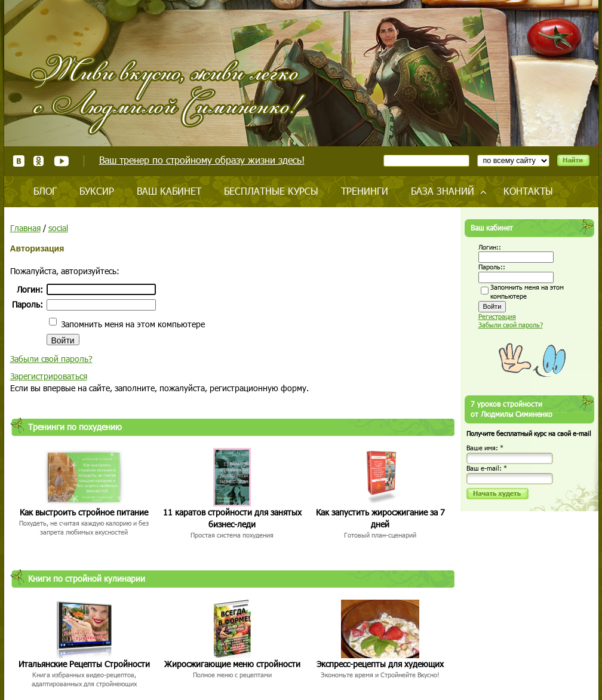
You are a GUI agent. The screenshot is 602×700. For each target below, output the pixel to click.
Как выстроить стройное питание (84, 512)
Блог (45, 191)
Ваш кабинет (169, 191)
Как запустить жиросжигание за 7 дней (380, 518)
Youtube (61, 161)
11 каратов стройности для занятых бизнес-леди (232, 518)
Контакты (528, 191)
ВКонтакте (19, 161)
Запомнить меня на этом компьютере (132, 324)
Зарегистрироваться (49, 376)
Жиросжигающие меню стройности (232, 664)
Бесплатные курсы (271, 191)
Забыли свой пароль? (51, 359)
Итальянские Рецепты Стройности (84, 664)
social (58, 228)
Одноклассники (39, 161)
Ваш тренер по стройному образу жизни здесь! (202, 160)
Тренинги (365, 191)
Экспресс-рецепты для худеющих (380, 664)
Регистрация (497, 316)
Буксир (97, 191)
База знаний (443, 191)
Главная (25, 228)
